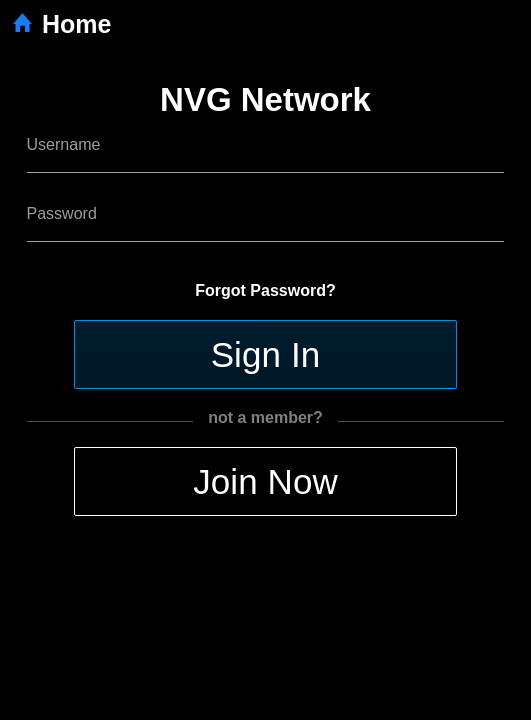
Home (60, 24)
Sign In (266, 354)
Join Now (265, 481)
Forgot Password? (265, 290)
